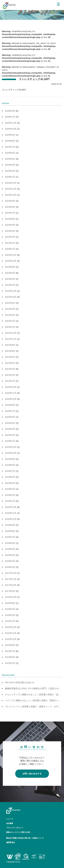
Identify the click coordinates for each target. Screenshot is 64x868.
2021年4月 (10, 363)
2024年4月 (10, 231)
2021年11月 (11, 339)
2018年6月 (10, 543)
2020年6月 (10, 417)
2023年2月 (10, 285)
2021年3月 (10, 369)
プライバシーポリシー (15, 828)
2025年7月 (10, 147)
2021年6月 (10, 351)
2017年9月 (10, 591)
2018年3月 (10, 561)
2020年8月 (10, 405)
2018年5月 (10, 549)
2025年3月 (10, 171)
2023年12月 (11, 255)
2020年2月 (10, 435)
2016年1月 (10, 621)
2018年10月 (11, 519)
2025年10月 (11, 129)
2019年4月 (10, 483)
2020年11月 (11, 393)
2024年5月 (10, 225)
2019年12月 (11, 447)
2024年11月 (11, 189)
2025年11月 (11, 123)
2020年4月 (10, 423)
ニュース (10, 819)
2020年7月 (10, 411)
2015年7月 (10, 651)
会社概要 (10, 823)
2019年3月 (10, 489)
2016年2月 (10, 615)
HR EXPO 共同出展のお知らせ (20, 682)
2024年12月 (11, 183)
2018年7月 (10, 537)
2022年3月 (10, 315)
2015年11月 (11, 633)
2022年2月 (10, 321)
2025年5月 (10, 159)
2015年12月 (11, 627)
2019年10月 (11, 453)
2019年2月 (10, 495)
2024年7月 (10, 213)
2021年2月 (10, 375)
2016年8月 (10, 603)
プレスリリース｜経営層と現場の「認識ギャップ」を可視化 (34, 706)
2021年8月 (10, 345)
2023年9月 (10, 267)
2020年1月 (10, 441)
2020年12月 (11, 387)
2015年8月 (10, 645)
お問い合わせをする (32, 774)
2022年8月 (10, 303)
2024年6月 (10, 219)
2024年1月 (10, 249)
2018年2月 (10, 567)
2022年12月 (11, 291)
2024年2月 (10, 243)
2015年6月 (10, 657)
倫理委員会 (10, 842)
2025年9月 (10, 135)
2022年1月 (10, 327)
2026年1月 (10, 117)
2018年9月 (10, 525)
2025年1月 (10, 177)
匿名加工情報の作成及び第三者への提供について (25, 838)
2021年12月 (11, 333)
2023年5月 (10, 273)
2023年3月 (10, 279)
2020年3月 (10, 429)
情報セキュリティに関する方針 (18, 832)
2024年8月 (10, 207)
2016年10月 (11, 597)
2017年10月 (11, 585)
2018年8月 (10, 531)
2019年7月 (10, 471)
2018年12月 (11, 507)
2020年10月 (11, 399)
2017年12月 (11, 573)
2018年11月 (11, 513)
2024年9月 (10, 201)
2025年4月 (10, 165)
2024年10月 (11, 195)
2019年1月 (10, 501)
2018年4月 (10, 555)
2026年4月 (10, 111)
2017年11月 (11, 579)
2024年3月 (10, 237)
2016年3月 (10, 609)
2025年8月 (10, 141)
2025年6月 (10, 153)
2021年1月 (10, 381)
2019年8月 (10, 465)
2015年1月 (10, 663)
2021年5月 (10, 357)
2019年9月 (10, 459)
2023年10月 (11, 261)
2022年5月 (10, 309)
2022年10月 (11, 297)
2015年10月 (11, 639)
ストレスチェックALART (14, 90)
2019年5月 (10, 477)
